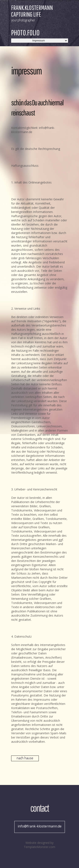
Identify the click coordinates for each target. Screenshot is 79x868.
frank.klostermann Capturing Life (32, 11)
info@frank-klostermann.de (40, 826)
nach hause (25, 758)
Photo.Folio (25, 33)
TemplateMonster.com (39, 847)
